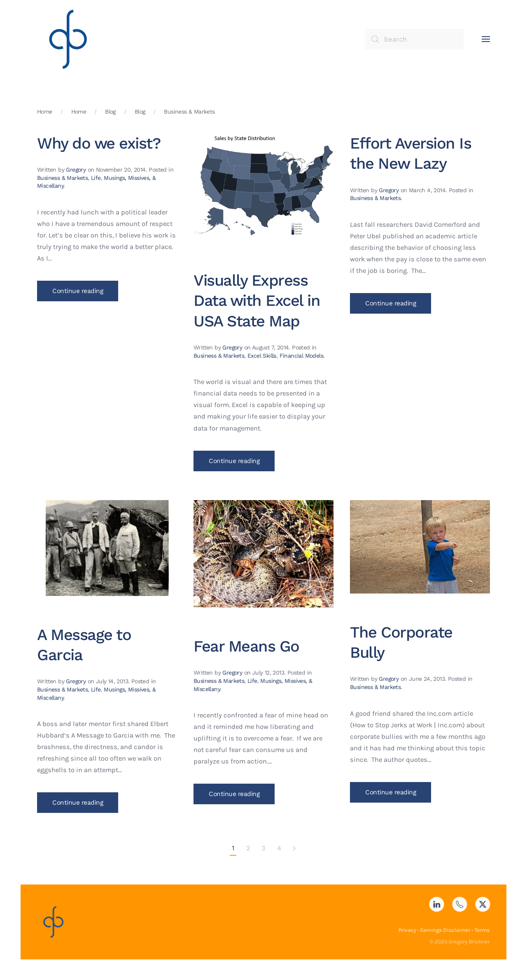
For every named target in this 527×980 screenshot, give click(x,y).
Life (96, 178)
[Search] (414, 39)
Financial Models (301, 356)
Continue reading (78, 291)
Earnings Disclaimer (444, 930)
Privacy (406, 930)
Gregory (76, 170)
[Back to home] (68, 39)
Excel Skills (262, 356)
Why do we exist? (99, 143)
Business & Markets (62, 178)
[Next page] (294, 849)
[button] (486, 39)
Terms (481, 930)
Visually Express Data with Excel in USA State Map (257, 301)
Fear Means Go (246, 646)
